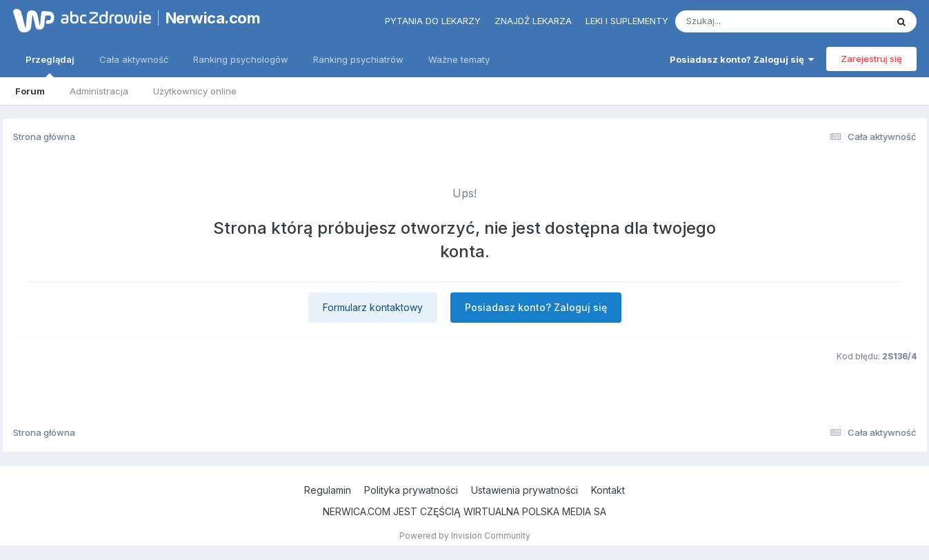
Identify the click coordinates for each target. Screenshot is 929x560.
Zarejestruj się (871, 59)
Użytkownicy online (195, 91)
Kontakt (608, 490)
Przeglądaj (50, 66)
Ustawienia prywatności (525, 490)
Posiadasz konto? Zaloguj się (742, 59)
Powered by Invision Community (465, 536)
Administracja (99, 91)
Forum (30, 91)
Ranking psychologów (241, 59)
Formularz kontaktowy (373, 307)
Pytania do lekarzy (433, 21)
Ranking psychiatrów (358, 59)
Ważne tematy (459, 59)
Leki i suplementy (627, 21)
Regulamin (328, 490)
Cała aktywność (134, 59)
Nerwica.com (213, 18)
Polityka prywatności (411, 490)
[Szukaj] (747, 21)
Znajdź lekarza (533, 21)
